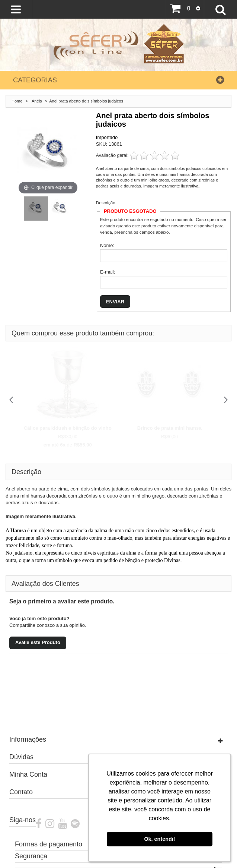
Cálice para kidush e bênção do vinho (68, 428)
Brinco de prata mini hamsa (169, 428)
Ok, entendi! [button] (159, 839)
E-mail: (108, 272)
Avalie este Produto (38, 642)
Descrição (106, 203)
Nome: (107, 245)
